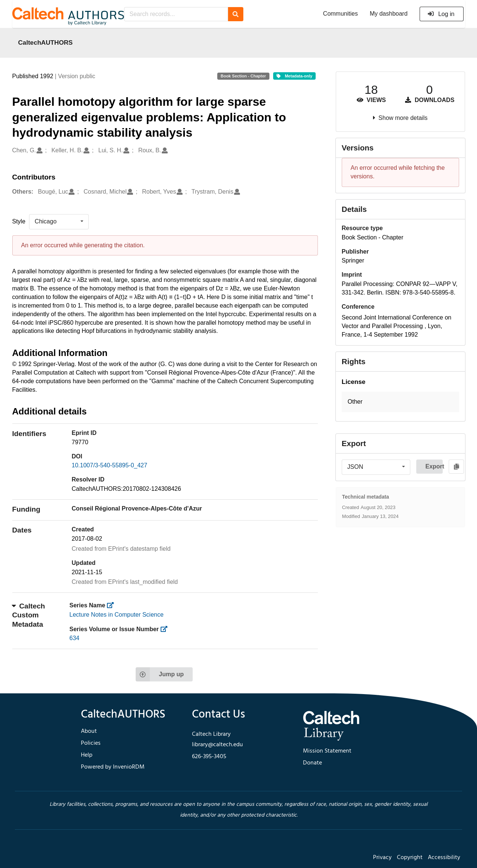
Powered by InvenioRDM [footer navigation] (113, 767)
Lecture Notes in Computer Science (116, 615)
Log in (441, 14)
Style (19, 221)
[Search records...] (176, 14)
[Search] (236, 14)
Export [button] (434, 466)
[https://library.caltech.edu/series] (113, 605)
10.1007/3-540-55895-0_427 (109, 465)
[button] (400, 402)
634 (74, 638)
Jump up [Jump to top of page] (160, 674)
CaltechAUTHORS (46, 42)
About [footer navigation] (89, 731)
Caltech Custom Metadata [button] (29, 615)
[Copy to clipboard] (456, 467)
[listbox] (59, 222)
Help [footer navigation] (87, 755)
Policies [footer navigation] (91, 743)
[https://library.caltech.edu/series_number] (166, 629)
